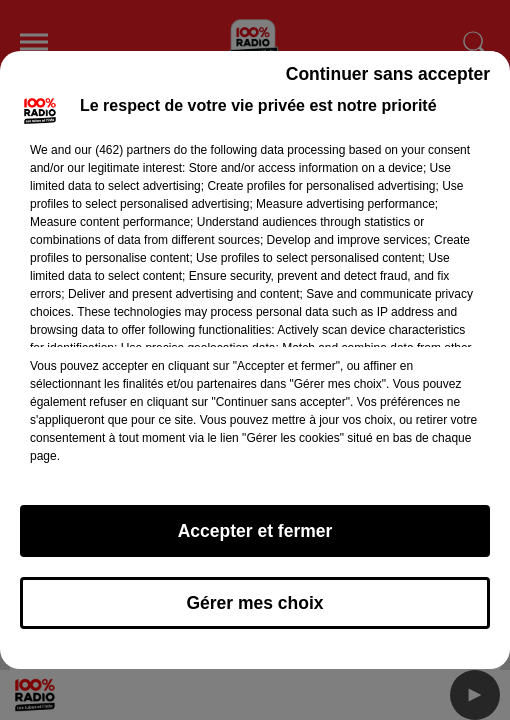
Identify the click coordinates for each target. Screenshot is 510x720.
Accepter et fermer (255, 531)
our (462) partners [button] (122, 150)
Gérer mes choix (254, 603)
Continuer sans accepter (388, 74)
